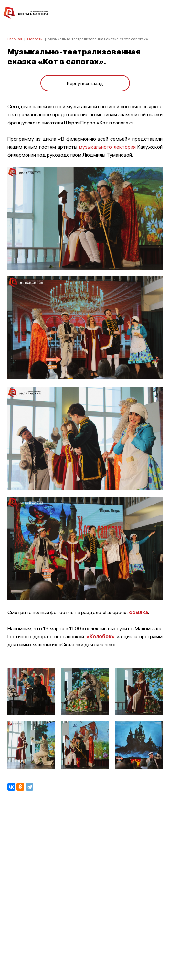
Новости (35, 39)
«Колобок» (101, 636)
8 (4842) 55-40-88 (85, 950)
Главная (15, 39)
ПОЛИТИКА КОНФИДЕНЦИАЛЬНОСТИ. (85, 889)
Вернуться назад (85, 83)
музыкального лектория (107, 147)
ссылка (138, 612)
